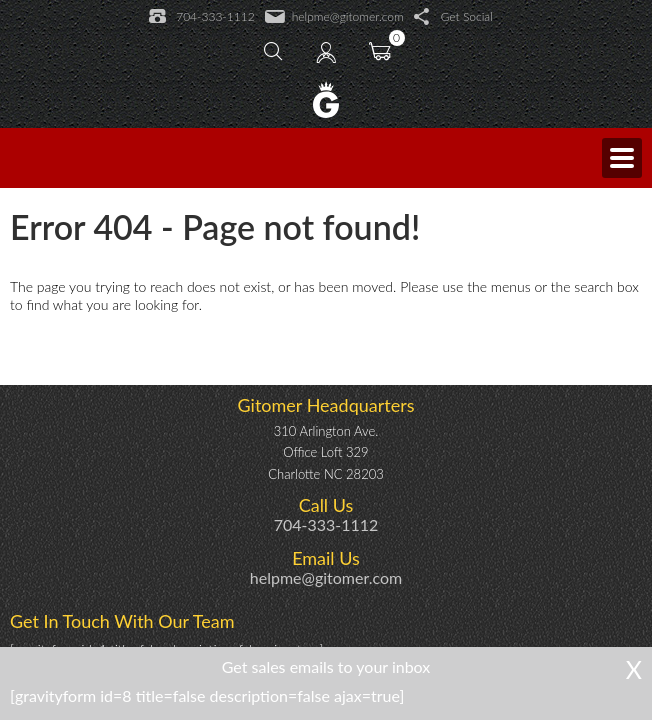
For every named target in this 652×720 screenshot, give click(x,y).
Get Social (453, 17)
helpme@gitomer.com (334, 17)
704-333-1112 (201, 17)
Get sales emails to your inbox (326, 666)
